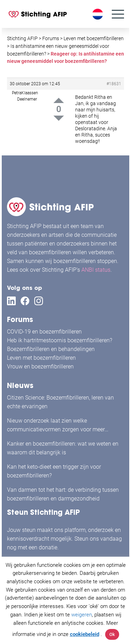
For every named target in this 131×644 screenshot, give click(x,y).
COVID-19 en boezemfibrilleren (44, 332)
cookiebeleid (85, 634)
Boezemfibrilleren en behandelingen (51, 349)
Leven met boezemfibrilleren (41, 358)
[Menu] (118, 14)
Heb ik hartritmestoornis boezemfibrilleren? (60, 340)
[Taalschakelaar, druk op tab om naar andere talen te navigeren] (99, 14)
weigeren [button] (82, 615)
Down (59, 118)
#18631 (114, 84)
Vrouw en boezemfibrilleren (40, 367)
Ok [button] (112, 634)
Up (59, 100)
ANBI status (96, 270)
